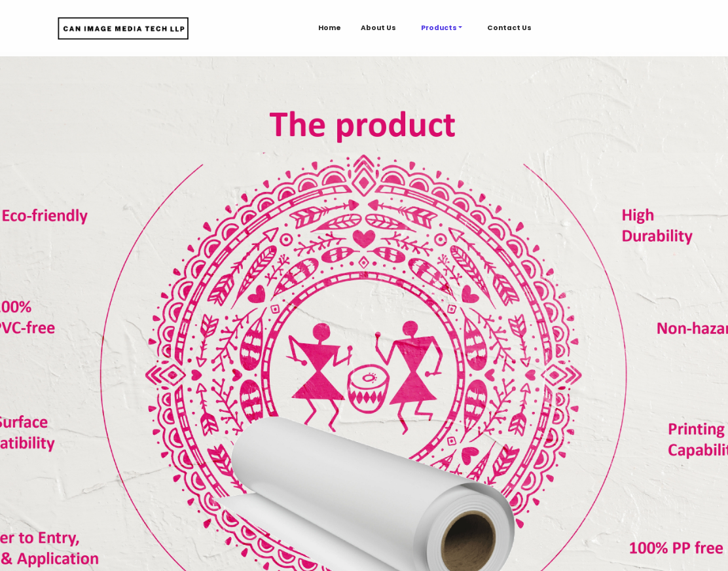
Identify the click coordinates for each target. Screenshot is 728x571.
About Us (378, 28)
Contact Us (509, 28)
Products (439, 28)
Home (330, 28)
